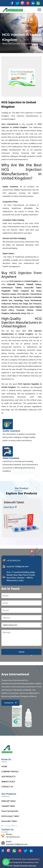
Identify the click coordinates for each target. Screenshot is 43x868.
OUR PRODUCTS (8, 777)
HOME (4, 766)
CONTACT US (7, 787)
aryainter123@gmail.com (18, 566)
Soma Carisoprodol (10, 811)
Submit (22, 652)
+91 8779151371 (14, 561)
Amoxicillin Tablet (9, 821)
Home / (5, 44)
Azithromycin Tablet (10, 816)
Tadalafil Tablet (8, 806)
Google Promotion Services (25, 865)
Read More (10, 507)
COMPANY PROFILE (10, 772)
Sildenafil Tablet (8, 801)
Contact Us (10, 703)
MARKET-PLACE (8, 782)
